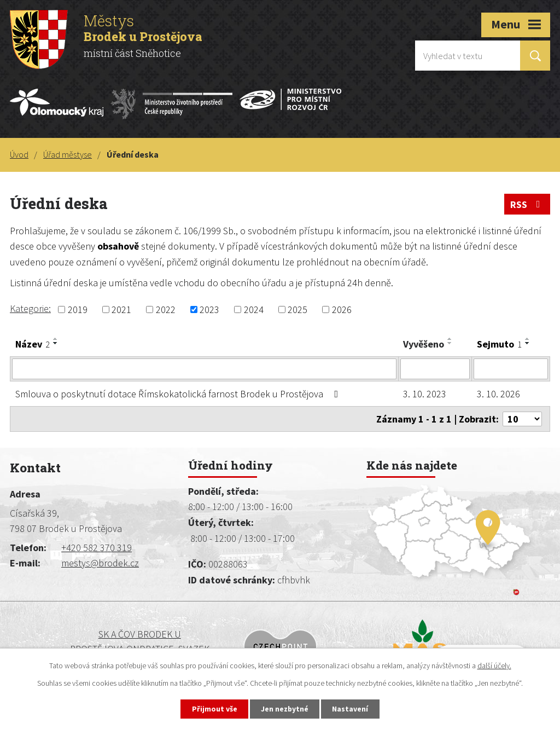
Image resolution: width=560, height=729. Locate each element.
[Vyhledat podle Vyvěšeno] (435, 369)
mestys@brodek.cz (100, 563)
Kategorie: (30, 308)
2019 (78, 309)
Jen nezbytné (285, 709)
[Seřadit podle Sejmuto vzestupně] (528, 339)
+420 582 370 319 (97, 548)
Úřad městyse (68, 154)
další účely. (494, 665)
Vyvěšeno (424, 344)
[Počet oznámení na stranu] (522, 419)
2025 (297, 309)
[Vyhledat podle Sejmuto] (511, 369)
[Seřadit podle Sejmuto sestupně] (528, 343)
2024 (254, 309)
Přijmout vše (214, 709)
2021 (121, 309)
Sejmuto (499, 344)
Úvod (19, 154)
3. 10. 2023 (425, 394)
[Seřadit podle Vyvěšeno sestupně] (450, 343)
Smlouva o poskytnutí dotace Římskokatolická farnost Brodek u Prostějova (179, 394)
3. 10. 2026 (498, 394)
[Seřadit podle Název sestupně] (56, 343)
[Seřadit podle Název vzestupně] (56, 339)
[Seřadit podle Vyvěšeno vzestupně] (450, 339)
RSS (527, 204)
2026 (342, 309)
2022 (166, 309)
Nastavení (352, 709)
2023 (209, 309)
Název (33, 344)
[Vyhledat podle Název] (204, 369)
